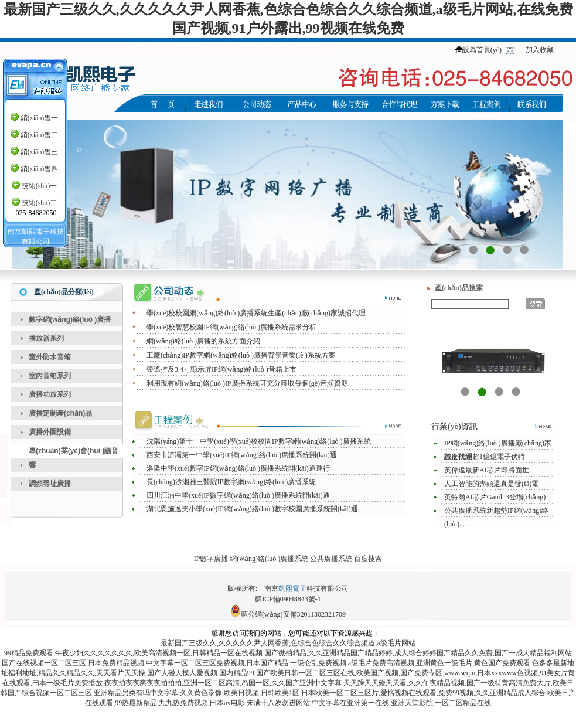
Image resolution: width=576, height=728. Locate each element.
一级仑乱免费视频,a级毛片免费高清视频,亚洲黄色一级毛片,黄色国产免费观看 (410, 663)
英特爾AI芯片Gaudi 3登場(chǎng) (495, 497)
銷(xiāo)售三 (40, 152)
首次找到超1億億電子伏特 (485, 457)
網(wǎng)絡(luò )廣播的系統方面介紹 (203, 341)
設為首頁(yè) (482, 50)
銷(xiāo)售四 (40, 169)
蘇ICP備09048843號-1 (288, 599)
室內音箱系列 (50, 376)
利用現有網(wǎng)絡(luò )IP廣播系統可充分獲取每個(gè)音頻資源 (247, 383)
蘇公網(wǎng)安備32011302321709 (293, 614)
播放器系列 (46, 338)
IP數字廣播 (211, 559)
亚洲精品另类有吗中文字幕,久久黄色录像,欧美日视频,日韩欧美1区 (197, 693)
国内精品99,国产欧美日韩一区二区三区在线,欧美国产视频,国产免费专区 (331, 673)
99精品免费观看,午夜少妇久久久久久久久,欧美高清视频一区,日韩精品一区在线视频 (133, 653)
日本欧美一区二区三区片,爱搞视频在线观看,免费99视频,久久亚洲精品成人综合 (423, 693)
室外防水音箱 (50, 357)
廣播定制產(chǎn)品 (60, 413)
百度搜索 (368, 559)
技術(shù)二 (40, 203)
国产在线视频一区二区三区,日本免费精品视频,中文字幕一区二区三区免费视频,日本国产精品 (145, 663)
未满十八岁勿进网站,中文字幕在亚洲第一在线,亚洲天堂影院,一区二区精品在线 (369, 703)
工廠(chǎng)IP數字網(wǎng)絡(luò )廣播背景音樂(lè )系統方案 (241, 355)
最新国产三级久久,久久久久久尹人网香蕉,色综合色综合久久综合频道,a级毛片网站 (288, 643)
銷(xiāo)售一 (40, 118)
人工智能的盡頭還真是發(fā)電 (491, 484)
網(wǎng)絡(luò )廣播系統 (269, 559)
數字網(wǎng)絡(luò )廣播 (70, 319)
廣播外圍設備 (50, 432)
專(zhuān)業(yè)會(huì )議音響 (74, 458)
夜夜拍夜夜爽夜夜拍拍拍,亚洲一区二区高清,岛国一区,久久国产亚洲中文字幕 (223, 683)
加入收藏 (540, 50)
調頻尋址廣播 (50, 484)
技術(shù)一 (40, 186)
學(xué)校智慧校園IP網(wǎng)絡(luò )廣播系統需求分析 (231, 327)
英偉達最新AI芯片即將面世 (487, 470)
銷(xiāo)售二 (40, 135)
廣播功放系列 (50, 394)
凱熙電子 (292, 588)
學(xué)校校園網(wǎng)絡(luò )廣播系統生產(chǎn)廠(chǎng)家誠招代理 (256, 313)
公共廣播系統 (331, 559)
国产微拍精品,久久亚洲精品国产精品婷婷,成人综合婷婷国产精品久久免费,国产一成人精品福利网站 (418, 653)
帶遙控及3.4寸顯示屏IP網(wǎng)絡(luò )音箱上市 (221, 369)
